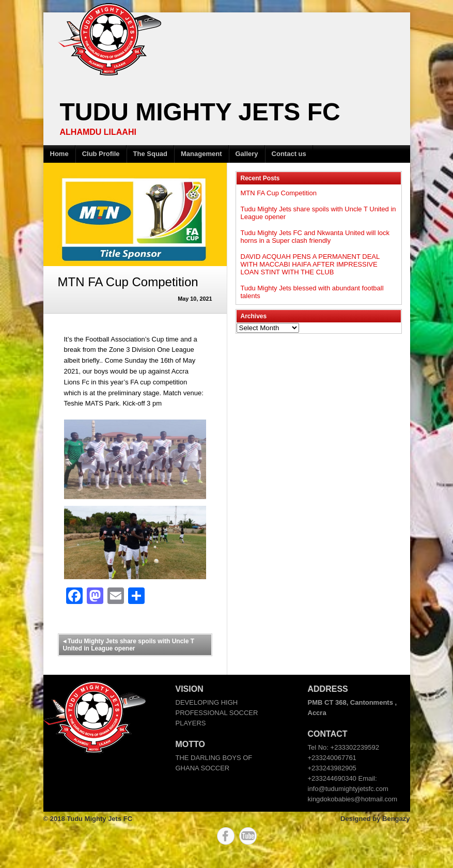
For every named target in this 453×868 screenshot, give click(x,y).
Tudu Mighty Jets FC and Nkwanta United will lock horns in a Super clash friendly (315, 237)
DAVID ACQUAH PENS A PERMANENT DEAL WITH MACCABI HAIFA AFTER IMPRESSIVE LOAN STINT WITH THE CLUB (310, 264)
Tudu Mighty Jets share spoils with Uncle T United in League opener (129, 645)
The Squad (150, 154)
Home (59, 154)
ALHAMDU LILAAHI (98, 132)
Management (201, 154)
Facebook (226, 836)
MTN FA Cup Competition (279, 193)
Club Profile (101, 154)
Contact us (289, 154)
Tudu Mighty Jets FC (200, 112)
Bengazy (396, 819)
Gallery (247, 154)
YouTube (248, 836)
